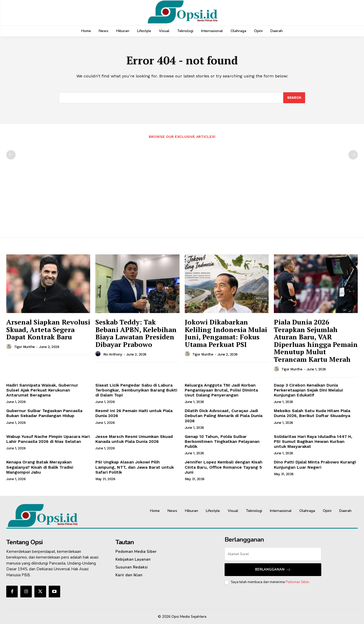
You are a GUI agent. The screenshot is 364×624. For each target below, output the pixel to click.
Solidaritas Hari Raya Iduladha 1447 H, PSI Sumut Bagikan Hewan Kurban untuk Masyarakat (313, 441)
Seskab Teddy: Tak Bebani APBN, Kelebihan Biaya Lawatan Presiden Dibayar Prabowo (136, 333)
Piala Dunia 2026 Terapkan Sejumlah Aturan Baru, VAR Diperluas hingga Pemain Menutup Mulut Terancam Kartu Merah (316, 341)
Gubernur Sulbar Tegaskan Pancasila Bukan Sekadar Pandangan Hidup (44, 413)
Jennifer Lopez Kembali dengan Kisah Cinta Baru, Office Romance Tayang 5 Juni (224, 467)
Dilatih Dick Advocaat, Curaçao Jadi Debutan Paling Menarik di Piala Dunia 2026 (224, 416)
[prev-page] (11, 155)
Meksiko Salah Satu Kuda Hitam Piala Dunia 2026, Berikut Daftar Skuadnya (312, 413)
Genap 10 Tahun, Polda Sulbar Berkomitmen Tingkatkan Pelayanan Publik (222, 441)
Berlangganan (273, 570)
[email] (273, 554)
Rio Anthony (113, 354)
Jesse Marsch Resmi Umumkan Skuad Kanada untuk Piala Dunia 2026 (134, 439)
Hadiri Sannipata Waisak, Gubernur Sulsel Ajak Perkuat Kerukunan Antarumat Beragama (42, 390)
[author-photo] (10, 347)
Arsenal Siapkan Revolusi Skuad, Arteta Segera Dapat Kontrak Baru (48, 329)
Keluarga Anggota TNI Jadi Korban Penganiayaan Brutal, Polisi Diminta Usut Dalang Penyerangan (221, 390)
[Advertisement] (182, 185)
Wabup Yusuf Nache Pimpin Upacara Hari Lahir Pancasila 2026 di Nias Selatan (48, 439)
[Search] (294, 98)
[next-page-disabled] (353, 155)
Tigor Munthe (24, 347)
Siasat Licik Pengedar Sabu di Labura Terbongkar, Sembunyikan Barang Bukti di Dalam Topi (136, 390)
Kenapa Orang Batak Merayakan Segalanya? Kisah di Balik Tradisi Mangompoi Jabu (40, 467)
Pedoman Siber (297, 582)
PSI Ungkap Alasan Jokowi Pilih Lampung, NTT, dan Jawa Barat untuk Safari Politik (135, 467)
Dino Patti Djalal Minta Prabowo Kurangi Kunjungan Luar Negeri (315, 464)
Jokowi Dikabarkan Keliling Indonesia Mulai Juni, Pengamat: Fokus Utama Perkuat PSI (226, 333)
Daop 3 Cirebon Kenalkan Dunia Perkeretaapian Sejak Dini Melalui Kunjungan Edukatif (308, 390)
